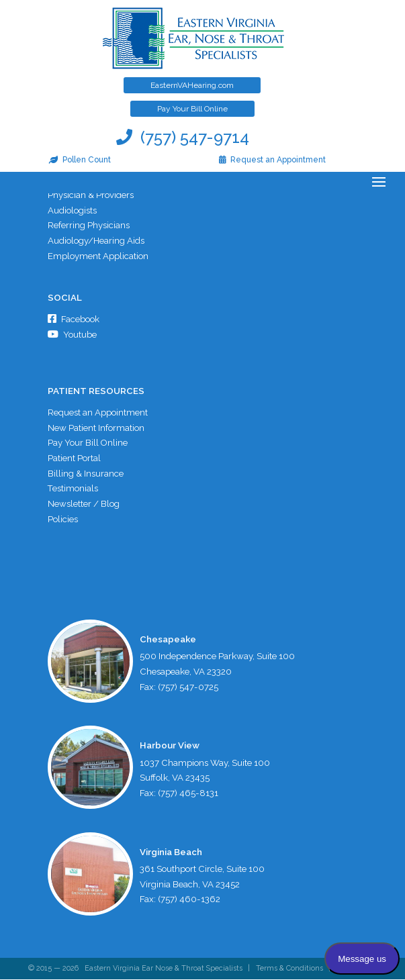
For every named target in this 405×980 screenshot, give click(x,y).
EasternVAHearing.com (192, 85)
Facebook (74, 320)
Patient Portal (74, 459)
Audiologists (72, 210)
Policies (63, 520)
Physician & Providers (91, 195)
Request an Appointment (98, 413)
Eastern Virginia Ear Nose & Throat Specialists (163, 970)
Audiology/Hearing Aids (96, 241)
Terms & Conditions (289, 970)
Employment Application (98, 256)
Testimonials (73, 490)
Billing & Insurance (86, 474)
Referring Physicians (89, 226)
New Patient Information (96, 428)
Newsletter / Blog (84, 504)
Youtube (72, 335)
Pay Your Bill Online (192, 109)
